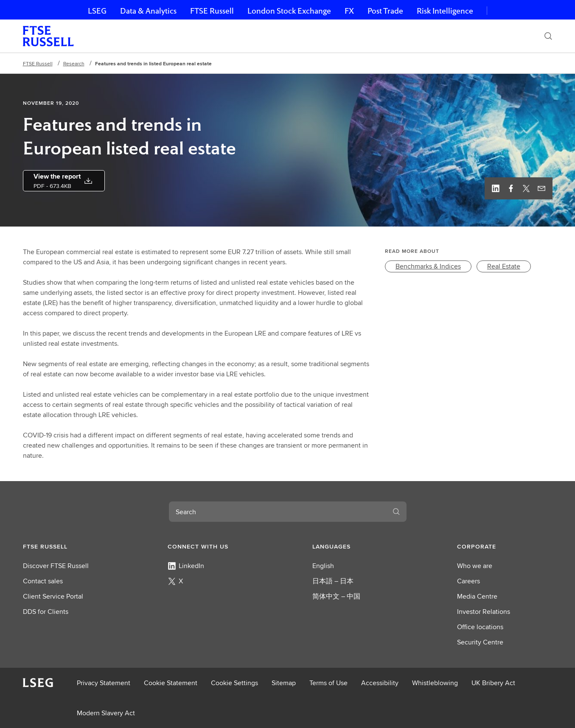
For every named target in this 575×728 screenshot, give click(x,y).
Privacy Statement (104, 683)
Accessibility (380, 683)
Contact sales (43, 581)
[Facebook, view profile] (511, 188)
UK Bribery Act (493, 683)
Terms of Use (328, 683)
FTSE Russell (212, 11)
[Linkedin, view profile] (496, 188)
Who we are (475, 566)
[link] (428, 266)
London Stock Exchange (289, 11)
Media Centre (477, 596)
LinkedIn (186, 566)
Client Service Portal (53, 596)
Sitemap (284, 683)
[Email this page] (541, 188)
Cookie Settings (234, 683)
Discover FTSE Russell (56, 566)
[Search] (548, 36)
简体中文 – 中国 (336, 596)
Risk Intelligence (445, 11)
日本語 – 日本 (333, 581)
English (323, 566)
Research (74, 63)
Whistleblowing (435, 683)
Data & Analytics (148, 11)
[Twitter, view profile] (526, 188)
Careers (468, 581)
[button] (70, 546)
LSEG (97, 11)
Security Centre (480, 642)
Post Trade (385, 11)
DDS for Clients (46, 612)
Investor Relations (484, 612)
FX (349, 11)
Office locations (480, 627)
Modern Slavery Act (106, 713)
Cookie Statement (171, 683)
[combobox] (278, 512)
